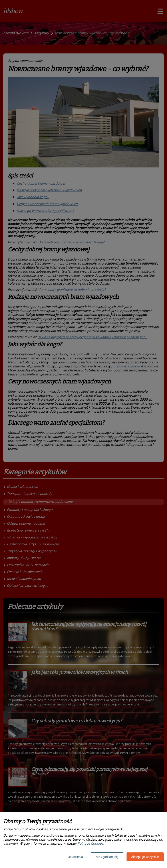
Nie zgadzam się (107, 857)
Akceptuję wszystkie (145, 857)
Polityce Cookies (90, 844)
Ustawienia (75, 857)
